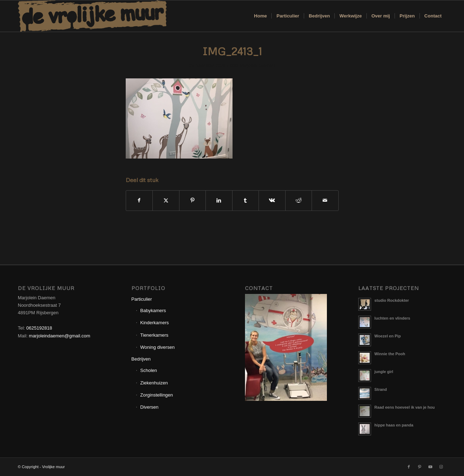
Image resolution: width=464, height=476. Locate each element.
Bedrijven (141, 359)
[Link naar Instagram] (441, 467)
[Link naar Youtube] (430, 467)
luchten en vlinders (392, 318)
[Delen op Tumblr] (246, 200)
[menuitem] (260, 16)
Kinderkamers (155, 323)
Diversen (149, 407)
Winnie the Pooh (390, 354)
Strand (380, 389)
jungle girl (384, 372)
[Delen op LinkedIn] (219, 200)
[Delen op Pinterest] (193, 200)
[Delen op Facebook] (139, 200)
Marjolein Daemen (257, 66)
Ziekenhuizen (154, 383)
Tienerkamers (154, 335)
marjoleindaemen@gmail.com (59, 336)
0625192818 (39, 328)
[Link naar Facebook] (409, 467)
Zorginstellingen (157, 395)
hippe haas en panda (394, 425)
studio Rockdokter (392, 300)
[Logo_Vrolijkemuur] (92, 16)
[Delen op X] (166, 200)
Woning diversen (158, 347)
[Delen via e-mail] (325, 200)
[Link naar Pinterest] (419, 467)
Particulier (142, 299)
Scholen (149, 370)
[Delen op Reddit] (299, 200)
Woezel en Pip (387, 336)
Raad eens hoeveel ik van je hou (404, 407)
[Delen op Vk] (272, 200)
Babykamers (153, 311)
